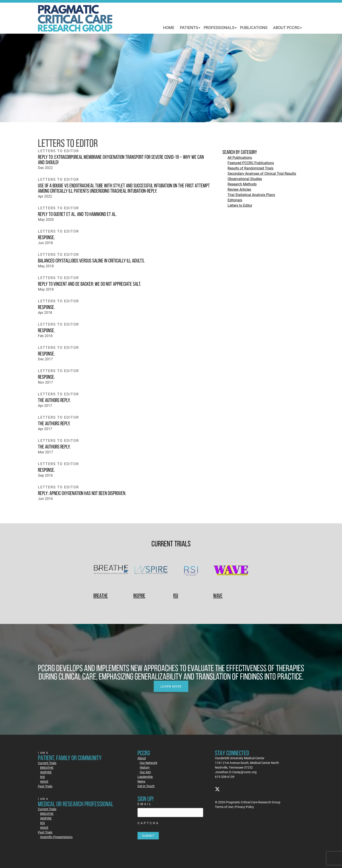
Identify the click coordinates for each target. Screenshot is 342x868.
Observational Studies (245, 179)
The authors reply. (54, 400)
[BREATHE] (111, 571)
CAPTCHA (148, 823)
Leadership (145, 777)
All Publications (240, 157)
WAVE (218, 595)
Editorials (235, 200)
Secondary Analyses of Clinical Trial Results (262, 173)
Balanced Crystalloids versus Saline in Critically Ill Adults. (91, 261)
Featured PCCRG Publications (251, 163)
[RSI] (191, 571)
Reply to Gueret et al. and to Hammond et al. (77, 214)
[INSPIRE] (151, 571)
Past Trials (45, 786)
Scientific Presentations (56, 837)
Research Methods (242, 184)
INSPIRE (139, 595)
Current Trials (47, 763)
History (145, 767)
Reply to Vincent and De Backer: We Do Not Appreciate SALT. (90, 284)
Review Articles (239, 189)
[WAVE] (231, 571)
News (141, 781)
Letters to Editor (240, 205)
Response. (46, 237)
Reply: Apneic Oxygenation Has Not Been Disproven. (82, 493)
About (142, 758)
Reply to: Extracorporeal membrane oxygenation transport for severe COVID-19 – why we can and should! (121, 160)
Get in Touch (146, 786)
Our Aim (145, 772)
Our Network (148, 763)
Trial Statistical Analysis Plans (251, 195)
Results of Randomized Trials (251, 168)
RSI (176, 595)
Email (145, 804)
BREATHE (101, 595)
